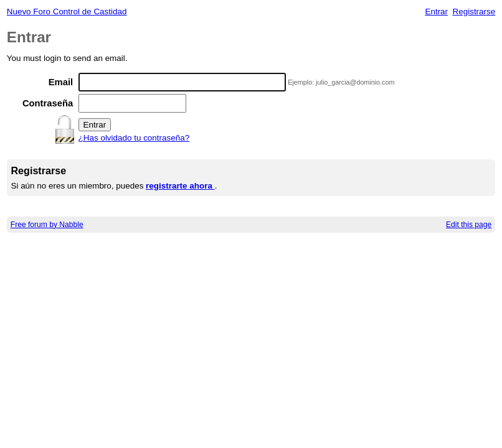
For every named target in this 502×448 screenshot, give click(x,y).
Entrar (436, 12)
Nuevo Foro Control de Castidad (67, 12)
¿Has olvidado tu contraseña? (134, 138)
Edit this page (469, 225)
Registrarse (474, 12)
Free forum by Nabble (47, 225)
